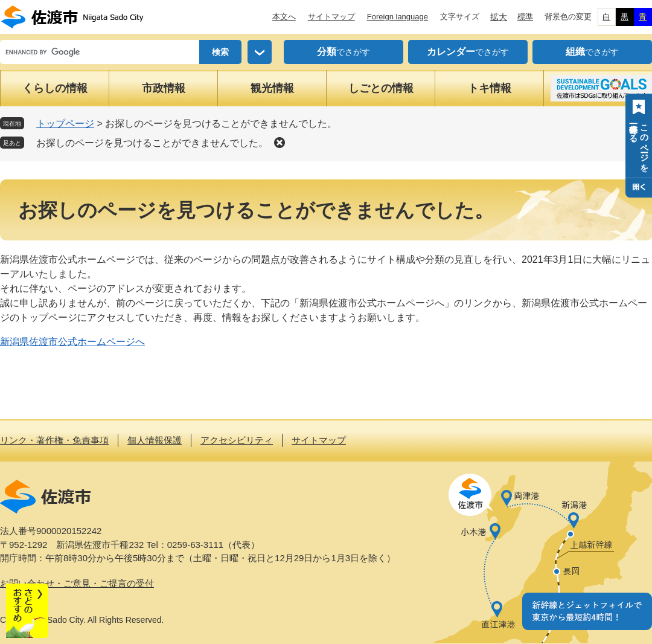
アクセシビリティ (237, 440)
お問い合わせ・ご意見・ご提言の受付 (77, 583)
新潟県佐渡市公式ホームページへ (72, 342)
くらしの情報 (55, 88)
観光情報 (272, 88)
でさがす (344, 52)
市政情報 (164, 88)
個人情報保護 (155, 440)
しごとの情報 (381, 88)
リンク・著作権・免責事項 (54, 440)
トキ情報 (490, 88)
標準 (525, 17)
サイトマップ (331, 17)
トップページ (65, 124)
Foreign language (398, 17)
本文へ (284, 17)
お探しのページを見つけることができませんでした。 (152, 143)
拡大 (499, 17)
